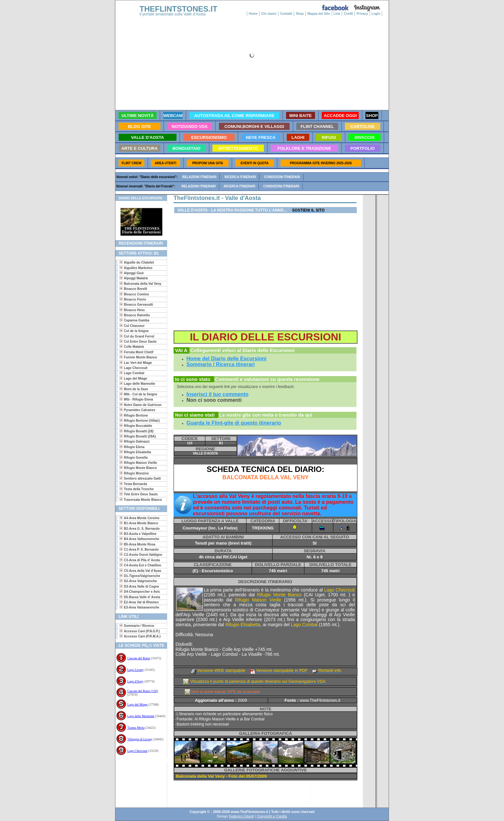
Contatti (286, 14)
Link (337, 14)
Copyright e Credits (272, 816)
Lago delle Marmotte (141, 716)
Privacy (362, 14)
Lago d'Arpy (135, 681)
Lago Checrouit (137, 751)
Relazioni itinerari (199, 177)
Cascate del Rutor (139, 658)
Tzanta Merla (136, 728)
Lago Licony (135, 670)
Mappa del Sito (319, 14)
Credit (348, 14)
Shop (300, 14)
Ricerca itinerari (240, 177)
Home (253, 14)
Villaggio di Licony (140, 739)
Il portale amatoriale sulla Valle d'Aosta (173, 14)
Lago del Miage (137, 704)
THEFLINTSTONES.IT (178, 9)
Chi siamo (269, 14)
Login (376, 14)
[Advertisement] (139, 783)
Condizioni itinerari (282, 177)
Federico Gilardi (241, 816)
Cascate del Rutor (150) (143, 691)
